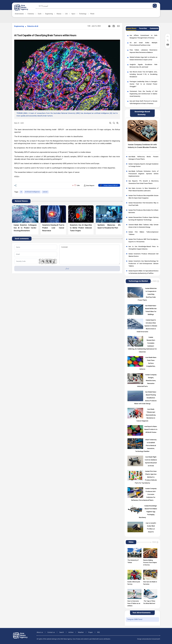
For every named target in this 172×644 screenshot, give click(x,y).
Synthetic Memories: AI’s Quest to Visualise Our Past (109, 227)
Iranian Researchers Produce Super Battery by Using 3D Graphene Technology (144, 219)
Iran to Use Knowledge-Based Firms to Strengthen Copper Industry (144, 248)
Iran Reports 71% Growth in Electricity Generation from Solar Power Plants (144, 182)
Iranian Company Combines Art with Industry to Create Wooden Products (142, 146)
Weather (81, 632)
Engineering (19, 26)
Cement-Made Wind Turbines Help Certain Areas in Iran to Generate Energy (144, 226)
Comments (154, 28)
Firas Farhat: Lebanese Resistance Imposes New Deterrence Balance (144, 51)
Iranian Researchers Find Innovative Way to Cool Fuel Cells (144, 204)
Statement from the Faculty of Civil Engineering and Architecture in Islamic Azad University (144, 94)
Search (62, 632)
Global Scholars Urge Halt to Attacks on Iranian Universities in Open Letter (144, 59)
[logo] (24, 8)
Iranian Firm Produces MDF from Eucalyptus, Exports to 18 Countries (144, 241)
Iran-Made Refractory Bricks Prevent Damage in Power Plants (144, 158)
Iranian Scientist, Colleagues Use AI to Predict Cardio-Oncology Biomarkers (25, 228)
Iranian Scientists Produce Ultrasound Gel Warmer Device (144, 255)
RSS (99, 632)
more (155, 281)
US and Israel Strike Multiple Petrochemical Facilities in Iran (144, 44)
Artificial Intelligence (32, 192)
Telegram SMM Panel (135, 620)
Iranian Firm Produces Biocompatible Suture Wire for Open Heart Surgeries (144, 197)
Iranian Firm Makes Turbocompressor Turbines (144, 233)
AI (21, 192)
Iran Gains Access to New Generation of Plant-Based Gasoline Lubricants (144, 190)
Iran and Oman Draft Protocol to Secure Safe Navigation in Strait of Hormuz (144, 102)
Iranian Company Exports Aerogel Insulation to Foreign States (144, 165)
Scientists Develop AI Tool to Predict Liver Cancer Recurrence (53, 228)
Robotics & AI (33, 26)
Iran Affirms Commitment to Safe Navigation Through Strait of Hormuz (144, 37)
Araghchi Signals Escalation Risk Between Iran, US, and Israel (144, 66)
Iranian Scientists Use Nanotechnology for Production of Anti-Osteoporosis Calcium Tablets (144, 264)
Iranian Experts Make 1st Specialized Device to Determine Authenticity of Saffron (144, 272)
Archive (71, 632)
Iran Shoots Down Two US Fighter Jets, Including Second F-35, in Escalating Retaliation (144, 74)
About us (40, 632)
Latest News (131, 28)
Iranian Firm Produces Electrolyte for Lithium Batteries (144, 211)
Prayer (90, 632)
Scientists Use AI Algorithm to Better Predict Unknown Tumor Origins (81, 228)
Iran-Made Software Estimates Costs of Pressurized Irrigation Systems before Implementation (144, 174)
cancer (45, 192)
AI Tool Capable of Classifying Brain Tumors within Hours (45, 36)
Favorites (143, 28)
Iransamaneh (156, 639)
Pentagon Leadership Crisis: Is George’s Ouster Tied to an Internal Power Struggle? (144, 84)
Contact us (51, 632)
